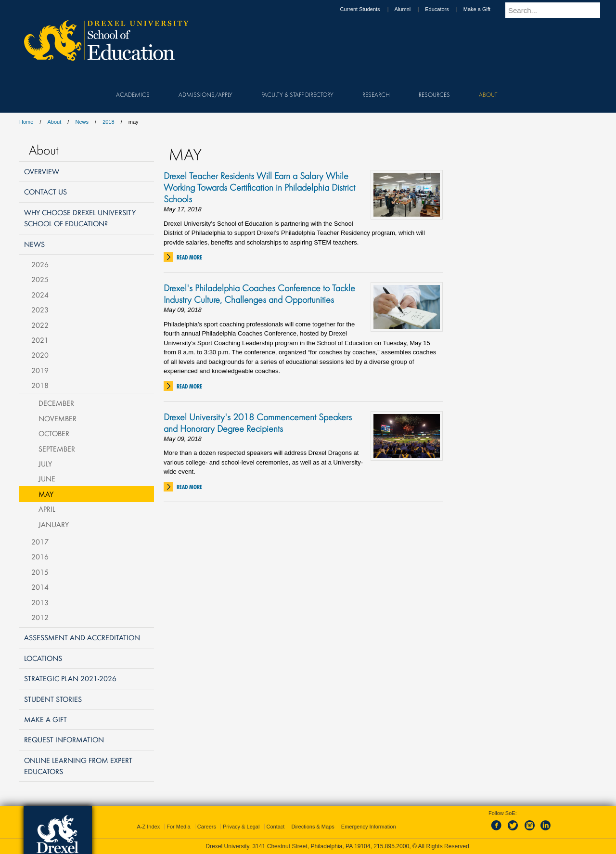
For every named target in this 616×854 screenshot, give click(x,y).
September (57, 449)
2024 (40, 295)
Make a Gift (486, 9)
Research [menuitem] (376, 94)
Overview (42, 171)
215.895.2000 (391, 846)
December (56, 403)
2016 (40, 556)
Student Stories (53, 699)
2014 (40, 587)
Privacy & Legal (241, 827)
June (47, 479)
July (45, 464)
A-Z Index (148, 827)
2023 (40, 310)
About (55, 122)
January (54, 524)
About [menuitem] (488, 94)
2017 (40, 542)
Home (26, 122)
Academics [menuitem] (133, 94)
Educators (446, 9)
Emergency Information (369, 827)
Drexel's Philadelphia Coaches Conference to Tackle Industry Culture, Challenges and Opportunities (259, 294)
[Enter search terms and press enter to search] (558, 10)
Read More (189, 257)
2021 (40, 340)
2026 (40, 264)
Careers (207, 827)
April (47, 509)
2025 (40, 279)
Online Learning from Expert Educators (78, 766)
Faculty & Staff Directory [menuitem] (297, 94)
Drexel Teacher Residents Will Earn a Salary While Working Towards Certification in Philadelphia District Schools (259, 187)
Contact (276, 827)
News (82, 122)
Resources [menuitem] (434, 94)
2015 (40, 572)
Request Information (64, 739)
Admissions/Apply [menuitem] (205, 94)
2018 (108, 122)
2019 (40, 370)
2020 (40, 355)
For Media (179, 827)
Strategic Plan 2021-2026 (70, 678)
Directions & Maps (313, 827)
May (46, 494)
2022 (40, 325)
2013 (40, 602)
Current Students (369, 9)
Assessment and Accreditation (82, 637)
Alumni (412, 9)
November (58, 418)
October (54, 433)
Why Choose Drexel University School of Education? (80, 218)
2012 (40, 617)
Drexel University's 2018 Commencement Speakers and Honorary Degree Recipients (258, 423)
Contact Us (45, 192)
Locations (43, 658)
